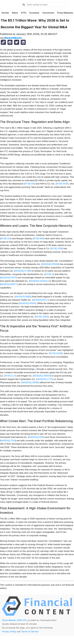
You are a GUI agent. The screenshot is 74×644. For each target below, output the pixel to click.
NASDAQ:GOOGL (39, 281)
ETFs (24, 13)
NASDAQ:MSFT (9, 284)
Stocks (5, 13)
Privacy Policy (9, 632)
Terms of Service (30, 632)
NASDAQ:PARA (27, 303)
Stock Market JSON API (14, 620)
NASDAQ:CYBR (23, 271)
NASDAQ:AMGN (42, 376)
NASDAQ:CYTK (45, 379)
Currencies (48, 13)
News (15, 13)
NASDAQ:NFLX (41, 300)
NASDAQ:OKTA (9, 278)
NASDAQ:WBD (23, 297)
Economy (34, 13)
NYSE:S (49, 274)
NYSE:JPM (57, 249)
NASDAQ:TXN (8, 441)
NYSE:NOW (56, 353)
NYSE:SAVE (42, 317)
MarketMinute (13, 38)
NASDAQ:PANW (50, 264)
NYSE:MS (38, 239)
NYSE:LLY (10, 376)
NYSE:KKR (62, 184)
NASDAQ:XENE (30, 382)
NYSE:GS (6, 239)
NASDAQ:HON (36, 437)
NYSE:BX (30, 184)
